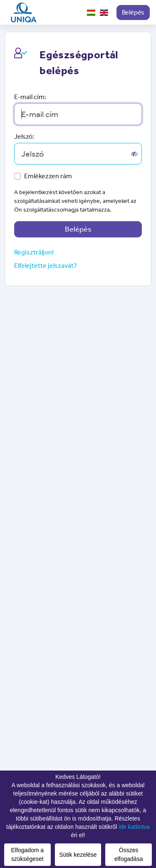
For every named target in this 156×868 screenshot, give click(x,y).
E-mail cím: (30, 97)
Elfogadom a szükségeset (28, 854)
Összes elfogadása (129, 854)
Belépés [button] (78, 229)
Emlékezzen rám (48, 176)
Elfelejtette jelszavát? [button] (46, 266)
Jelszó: (24, 136)
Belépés (133, 12)
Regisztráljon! (34, 252)
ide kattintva (134, 827)
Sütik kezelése (78, 855)
